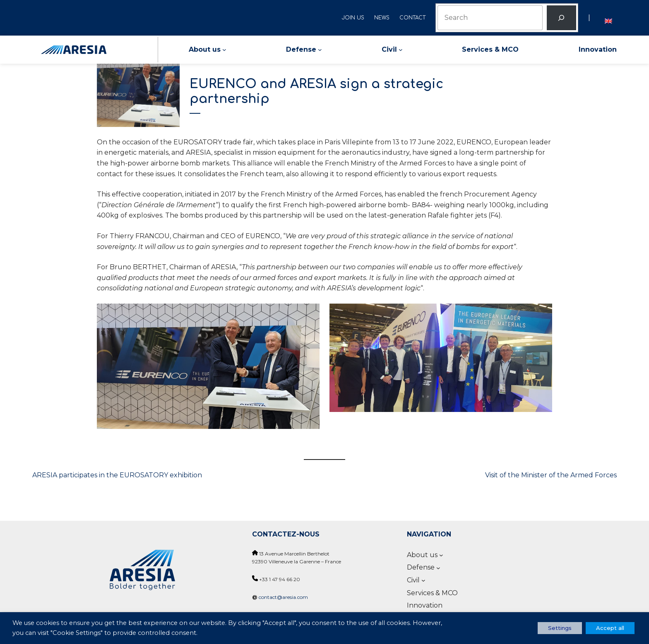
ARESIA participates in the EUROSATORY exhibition (117, 475)
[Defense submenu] (320, 50)
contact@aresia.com (283, 597)
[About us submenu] (224, 50)
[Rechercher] (561, 18)
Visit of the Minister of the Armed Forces (551, 475)
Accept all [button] (610, 628)
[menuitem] (608, 18)
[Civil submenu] (401, 50)
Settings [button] (560, 628)
